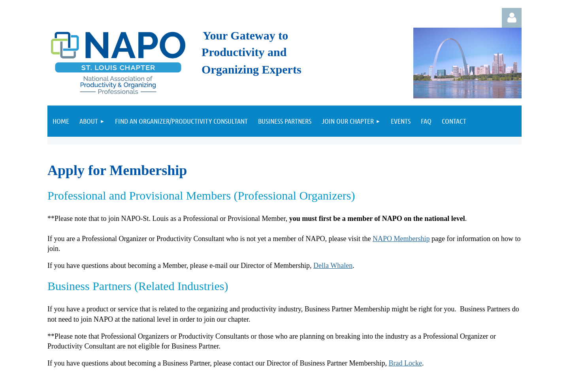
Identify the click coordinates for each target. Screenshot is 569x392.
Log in (512, 18)
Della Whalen (333, 266)
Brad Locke (405, 363)
